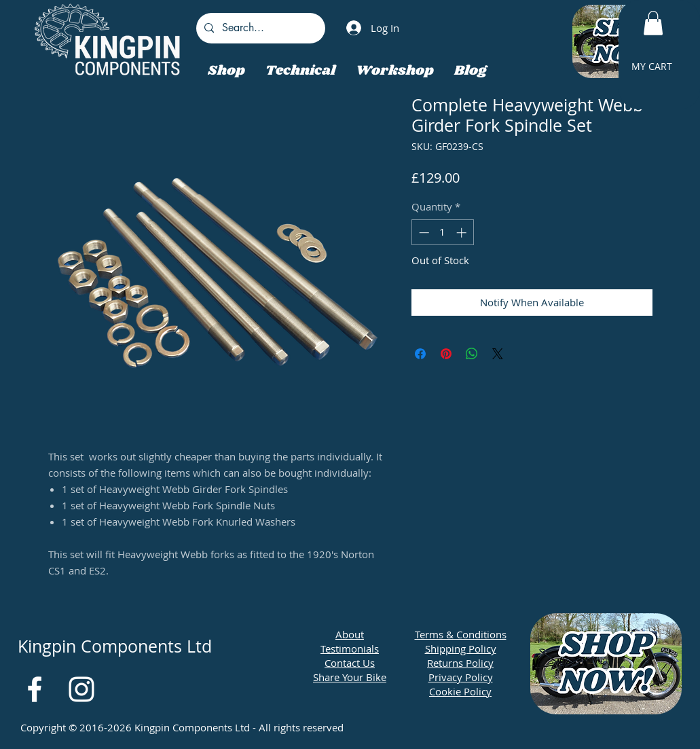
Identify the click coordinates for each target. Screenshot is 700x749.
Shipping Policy (461, 648)
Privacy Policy (461, 677)
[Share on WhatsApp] (472, 354)
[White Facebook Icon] (35, 689)
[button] (653, 23)
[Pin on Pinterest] (446, 354)
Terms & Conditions (461, 634)
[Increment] (463, 233)
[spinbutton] (442, 233)
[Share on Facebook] (420, 354)
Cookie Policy (460, 691)
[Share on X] (498, 354)
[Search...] (259, 28)
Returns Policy (460, 663)
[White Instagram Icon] (81, 689)
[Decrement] (423, 233)
